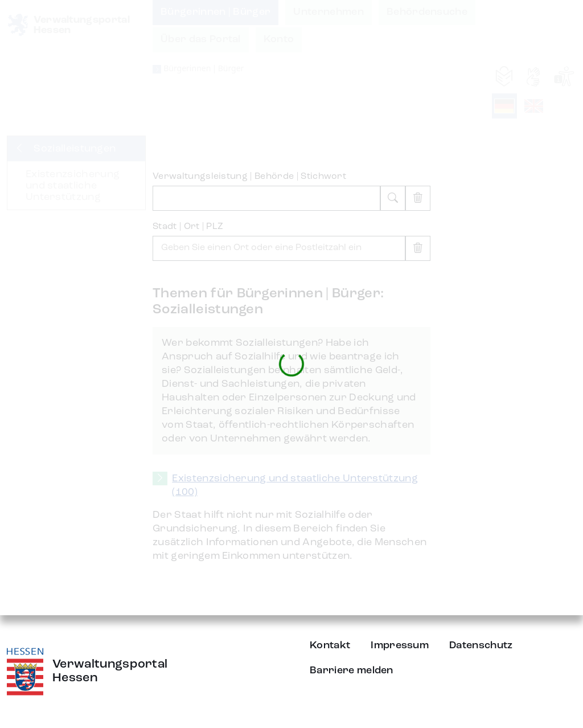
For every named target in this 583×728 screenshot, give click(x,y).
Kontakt (330, 645)
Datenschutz (481, 645)
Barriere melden (352, 670)
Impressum (400, 645)
